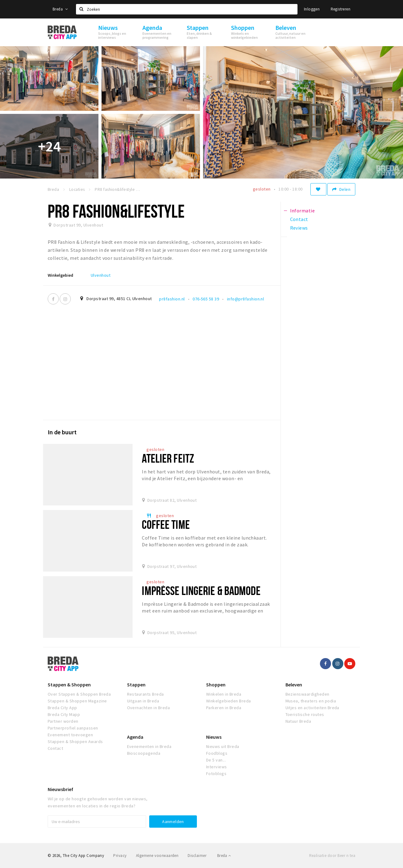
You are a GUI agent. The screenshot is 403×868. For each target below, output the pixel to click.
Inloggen (312, 9)
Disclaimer (197, 856)
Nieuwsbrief (60, 789)
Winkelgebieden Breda (229, 701)
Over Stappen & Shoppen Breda (79, 694)
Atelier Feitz (168, 458)
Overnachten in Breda (149, 708)
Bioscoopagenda (144, 753)
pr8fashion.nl (172, 299)
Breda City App (62, 708)
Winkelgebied (60, 275)
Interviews (217, 767)
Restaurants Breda (146, 694)
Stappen (136, 685)
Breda (60, 9)
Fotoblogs (216, 774)
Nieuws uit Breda (223, 746)
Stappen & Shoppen (69, 685)
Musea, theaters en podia (311, 701)
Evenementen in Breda (149, 746)
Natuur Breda (298, 721)
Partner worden (63, 721)
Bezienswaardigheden (307, 694)
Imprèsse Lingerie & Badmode (201, 591)
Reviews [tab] (299, 228)
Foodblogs (217, 753)
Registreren (341, 9)
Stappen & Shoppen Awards (75, 741)
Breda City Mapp (64, 714)
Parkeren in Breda (224, 708)
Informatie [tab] (303, 211)
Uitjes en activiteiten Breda (312, 708)
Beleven (294, 685)
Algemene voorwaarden (157, 856)
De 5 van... (216, 760)
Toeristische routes (305, 714)
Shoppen (216, 685)
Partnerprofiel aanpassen (73, 728)
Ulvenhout (101, 275)
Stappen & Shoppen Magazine (77, 701)
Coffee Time (166, 524)
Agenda (135, 737)
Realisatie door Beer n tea (332, 856)
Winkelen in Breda (224, 694)
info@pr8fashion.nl (246, 299)
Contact (55, 748)
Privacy (120, 856)
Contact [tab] (299, 219)
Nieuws (214, 737)
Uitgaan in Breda (143, 701)
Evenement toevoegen (70, 735)
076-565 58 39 (206, 299)
